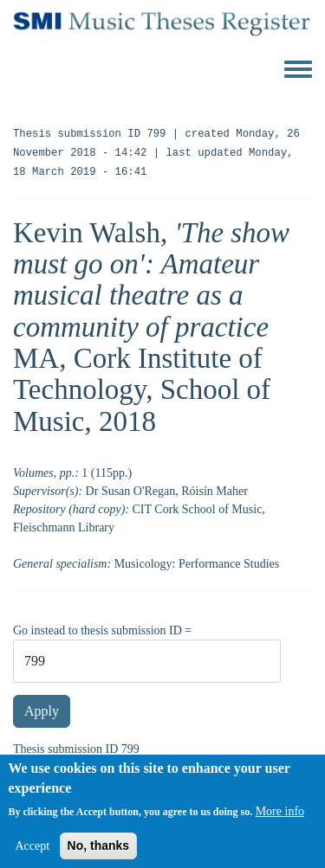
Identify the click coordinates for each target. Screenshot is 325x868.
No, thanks (99, 852)
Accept (32, 853)
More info (280, 818)
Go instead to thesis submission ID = (102, 630)
